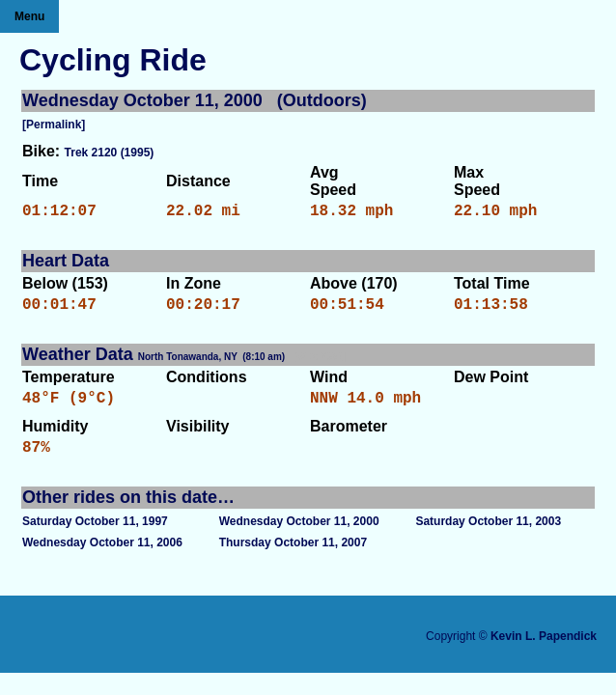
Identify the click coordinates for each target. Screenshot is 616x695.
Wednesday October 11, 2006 (102, 558)
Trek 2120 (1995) (110, 153)
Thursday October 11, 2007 (293, 558)
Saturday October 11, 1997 (95, 537)
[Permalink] (54, 125)
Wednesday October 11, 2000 (299, 537)
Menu (29, 16)
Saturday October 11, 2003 (488, 537)
